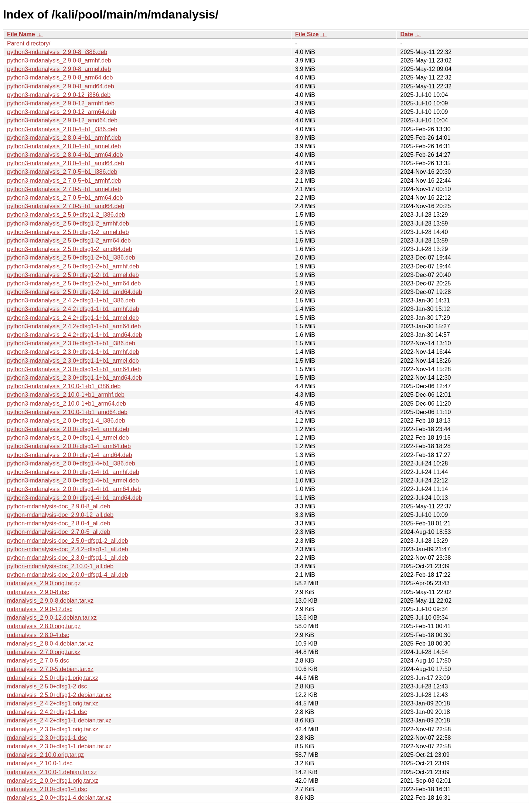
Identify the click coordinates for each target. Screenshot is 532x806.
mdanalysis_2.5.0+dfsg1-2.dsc (47, 686)
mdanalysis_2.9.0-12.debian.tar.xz (52, 618)
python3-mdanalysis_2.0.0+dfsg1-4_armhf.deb (68, 429)
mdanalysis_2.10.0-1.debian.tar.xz (52, 772)
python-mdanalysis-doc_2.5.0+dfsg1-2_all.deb (68, 541)
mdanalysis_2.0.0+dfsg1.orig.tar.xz (53, 781)
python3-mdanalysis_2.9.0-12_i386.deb (59, 95)
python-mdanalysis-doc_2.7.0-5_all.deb (59, 532)
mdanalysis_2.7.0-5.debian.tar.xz (50, 669)
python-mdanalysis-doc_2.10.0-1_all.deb (60, 566)
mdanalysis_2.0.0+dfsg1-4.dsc (47, 789)
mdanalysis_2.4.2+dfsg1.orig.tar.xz (53, 703)
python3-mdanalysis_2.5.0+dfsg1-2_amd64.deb (69, 249)
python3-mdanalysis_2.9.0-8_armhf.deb (59, 60)
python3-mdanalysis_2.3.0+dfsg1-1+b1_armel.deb (73, 361)
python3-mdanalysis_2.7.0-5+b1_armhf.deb (64, 181)
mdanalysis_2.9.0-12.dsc (40, 609)
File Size (307, 34)
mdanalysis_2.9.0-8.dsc (38, 592)
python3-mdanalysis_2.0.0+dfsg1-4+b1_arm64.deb (74, 489)
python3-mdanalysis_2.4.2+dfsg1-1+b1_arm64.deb (74, 326)
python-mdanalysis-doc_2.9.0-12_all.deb (60, 515)
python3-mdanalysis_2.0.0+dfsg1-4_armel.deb (68, 438)
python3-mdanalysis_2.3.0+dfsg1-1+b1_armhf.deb (73, 352)
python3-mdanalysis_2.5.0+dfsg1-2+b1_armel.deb (73, 275)
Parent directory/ (29, 43)
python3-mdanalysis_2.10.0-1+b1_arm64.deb (66, 404)
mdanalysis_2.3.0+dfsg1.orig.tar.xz (53, 729)
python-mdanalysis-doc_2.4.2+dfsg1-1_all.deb (68, 549)
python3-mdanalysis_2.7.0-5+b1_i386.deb (62, 172)
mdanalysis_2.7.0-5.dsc (38, 661)
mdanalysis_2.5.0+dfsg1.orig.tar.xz (53, 678)
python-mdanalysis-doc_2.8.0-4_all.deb (59, 523)
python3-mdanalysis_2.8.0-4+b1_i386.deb (62, 129)
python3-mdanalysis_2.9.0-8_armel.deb (59, 69)
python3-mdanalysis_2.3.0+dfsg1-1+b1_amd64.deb (75, 378)
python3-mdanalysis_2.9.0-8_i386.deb (57, 52)
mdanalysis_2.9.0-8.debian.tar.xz (50, 601)
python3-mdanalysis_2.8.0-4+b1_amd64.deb (66, 163)
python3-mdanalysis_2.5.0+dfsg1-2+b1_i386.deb (71, 258)
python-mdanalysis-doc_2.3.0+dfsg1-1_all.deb (68, 558)
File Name (21, 34)
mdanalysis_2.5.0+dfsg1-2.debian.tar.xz (59, 695)
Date (407, 34)
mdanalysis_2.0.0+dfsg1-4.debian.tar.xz (59, 798)
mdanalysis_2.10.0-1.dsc (40, 763)
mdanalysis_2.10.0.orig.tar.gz (45, 755)
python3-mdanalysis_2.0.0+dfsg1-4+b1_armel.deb (73, 480)
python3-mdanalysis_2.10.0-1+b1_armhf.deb (66, 395)
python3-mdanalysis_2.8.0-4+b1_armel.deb (64, 146)
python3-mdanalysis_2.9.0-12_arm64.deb (62, 112)
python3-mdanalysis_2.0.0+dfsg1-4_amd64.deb (69, 455)
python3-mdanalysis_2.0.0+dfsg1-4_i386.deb (66, 421)
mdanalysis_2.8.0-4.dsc (38, 635)
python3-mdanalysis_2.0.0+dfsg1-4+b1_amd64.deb (75, 498)
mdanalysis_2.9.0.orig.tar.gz (44, 583)
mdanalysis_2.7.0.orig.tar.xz (44, 652)
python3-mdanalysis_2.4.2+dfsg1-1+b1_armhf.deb (73, 309)
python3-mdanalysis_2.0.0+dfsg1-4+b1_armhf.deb (73, 472)
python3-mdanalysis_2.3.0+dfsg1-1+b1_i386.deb (71, 343)
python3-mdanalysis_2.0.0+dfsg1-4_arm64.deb (69, 446)
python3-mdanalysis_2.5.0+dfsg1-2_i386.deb (66, 215)
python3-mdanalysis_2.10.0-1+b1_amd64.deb (67, 412)
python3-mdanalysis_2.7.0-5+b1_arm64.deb (65, 198)
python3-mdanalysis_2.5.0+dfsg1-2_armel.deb (68, 232)
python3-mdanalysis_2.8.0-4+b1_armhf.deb (64, 138)
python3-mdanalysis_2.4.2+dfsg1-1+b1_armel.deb (73, 318)
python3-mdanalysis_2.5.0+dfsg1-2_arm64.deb (69, 241)
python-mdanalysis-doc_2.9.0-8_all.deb (59, 506)
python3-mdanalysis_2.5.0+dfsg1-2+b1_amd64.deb (75, 292)
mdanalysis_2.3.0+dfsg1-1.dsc (47, 738)
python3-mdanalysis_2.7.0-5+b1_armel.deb (64, 189)
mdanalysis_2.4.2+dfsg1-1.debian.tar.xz (59, 720)
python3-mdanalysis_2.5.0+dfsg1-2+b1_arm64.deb (74, 283)
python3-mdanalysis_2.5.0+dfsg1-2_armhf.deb (68, 223)
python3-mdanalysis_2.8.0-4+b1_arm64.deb (65, 155)
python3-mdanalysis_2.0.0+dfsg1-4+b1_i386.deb (71, 463)
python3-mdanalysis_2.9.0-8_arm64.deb (60, 77)
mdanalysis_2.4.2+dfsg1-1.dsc (47, 712)
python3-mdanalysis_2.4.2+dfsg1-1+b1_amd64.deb (75, 335)
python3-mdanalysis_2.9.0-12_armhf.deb (61, 103)
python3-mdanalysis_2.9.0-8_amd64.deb (61, 86)
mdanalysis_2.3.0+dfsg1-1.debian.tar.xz (59, 746)
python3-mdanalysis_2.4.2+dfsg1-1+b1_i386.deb (71, 300)
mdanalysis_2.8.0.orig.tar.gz (44, 626)
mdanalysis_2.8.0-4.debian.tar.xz (50, 644)
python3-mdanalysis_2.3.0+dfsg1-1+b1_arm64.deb (74, 369)
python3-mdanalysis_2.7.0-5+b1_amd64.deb (66, 206)
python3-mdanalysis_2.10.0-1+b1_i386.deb (64, 386)
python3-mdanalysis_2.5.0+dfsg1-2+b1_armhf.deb (73, 266)
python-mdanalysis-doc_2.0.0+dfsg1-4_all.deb (68, 575)
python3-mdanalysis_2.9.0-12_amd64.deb (62, 120)
